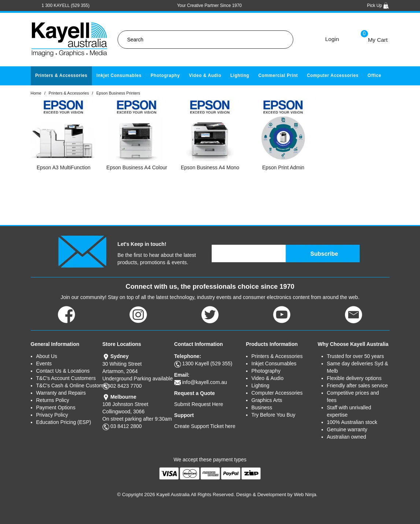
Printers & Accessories (61, 75)
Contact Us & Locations (63, 371)
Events (44, 364)
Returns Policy (53, 400)
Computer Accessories (333, 75)
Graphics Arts (267, 400)
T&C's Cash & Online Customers (69, 385)
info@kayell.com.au (204, 382)
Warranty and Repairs (61, 393)
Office (374, 75)
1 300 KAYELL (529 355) (66, 5)
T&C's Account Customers (66, 378)
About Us (47, 356)
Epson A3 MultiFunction (64, 167)
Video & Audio (205, 75)
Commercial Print (278, 75)
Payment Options (56, 407)
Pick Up (378, 5)
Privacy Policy (52, 415)
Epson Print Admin (283, 167)
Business (262, 407)
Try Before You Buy (274, 415)
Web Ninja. (306, 495)
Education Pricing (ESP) (64, 422)
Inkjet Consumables (119, 75)
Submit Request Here (199, 404)
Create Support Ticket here (205, 426)
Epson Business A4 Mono (210, 167)
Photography (165, 75)
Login (332, 39)
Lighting (240, 75)
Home (36, 93)
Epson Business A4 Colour (137, 167)
